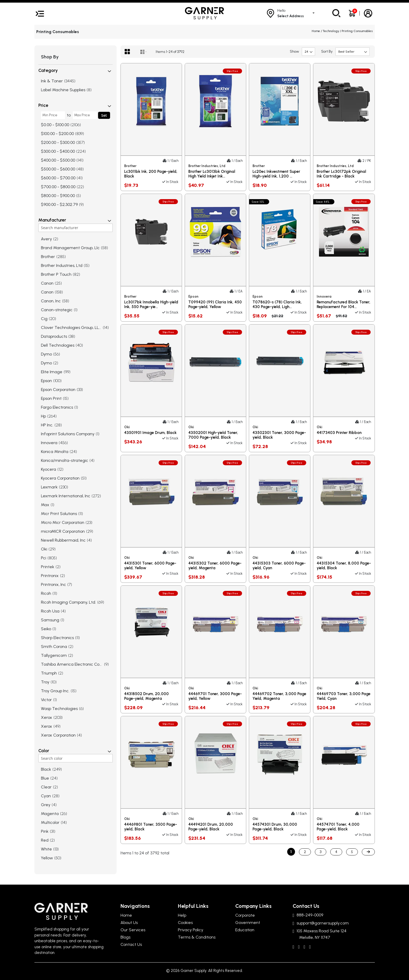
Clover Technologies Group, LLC (71, 327)
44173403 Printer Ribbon (339, 433)
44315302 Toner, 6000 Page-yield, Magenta (215, 566)
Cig (44, 319)
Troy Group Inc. (55, 691)
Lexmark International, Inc (66, 496)
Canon (47, 283)
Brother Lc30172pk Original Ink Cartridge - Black (341, 174)
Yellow (47, 858)
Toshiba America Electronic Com (72, 664)
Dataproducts (54, 336)
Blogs (125, 937)
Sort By (327, 51)
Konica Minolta (55, 452)
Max (45, 505)
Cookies (185, 923)
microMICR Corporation (63, 531)
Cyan (46, 796)
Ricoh (46, 593)
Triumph (49, 673)
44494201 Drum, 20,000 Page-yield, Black (211, 827)
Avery (46, 239)
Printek (48, 567)
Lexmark (49, 487)
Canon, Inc (51, 301)
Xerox (47, 717)
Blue (45, 778)
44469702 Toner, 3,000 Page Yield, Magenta (279, 696)
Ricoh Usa (50, 611)
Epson (46, 381)
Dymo (46, 354)
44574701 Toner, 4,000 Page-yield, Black (338, 827)
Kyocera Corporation (60, 478)
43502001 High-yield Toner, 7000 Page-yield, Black (213, 435)
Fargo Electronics (57, 407)
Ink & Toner (52, 81)
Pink (45, 831)
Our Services (133, 930)
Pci (44, 558)
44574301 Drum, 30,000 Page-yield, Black (275, 827)
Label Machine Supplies (63, 90)
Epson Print (51, 398)
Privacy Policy (191, 930)
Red (45, 840)
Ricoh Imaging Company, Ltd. (68, 602)
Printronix (50, 576)
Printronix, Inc (53, 584)
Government (248, 923)
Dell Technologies (58, 345)
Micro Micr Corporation (63, 522)
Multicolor (50, 822)
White (46, 849)
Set (104, 115)
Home (316, 31)
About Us (129, 923)
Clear (46, 787)
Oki (44, 549)
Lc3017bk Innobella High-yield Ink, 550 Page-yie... (151, 304)
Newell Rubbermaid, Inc (63, 540)
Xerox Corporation (58, 735)
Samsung (50, 620)
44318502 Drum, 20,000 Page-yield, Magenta (146, 696)
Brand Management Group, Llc (70, 248)
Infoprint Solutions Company (68, 434)
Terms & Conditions (197, 937)
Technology (331, 31)
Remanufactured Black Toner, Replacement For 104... (344, 304)
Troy (45, 682)
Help (182, 915)
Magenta (50, 814)
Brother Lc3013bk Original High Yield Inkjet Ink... (212, 174)
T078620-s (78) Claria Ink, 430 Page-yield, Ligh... (277, 304)
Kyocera (49, 469)
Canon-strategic (57, 310)
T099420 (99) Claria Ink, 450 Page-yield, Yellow (215, 304)
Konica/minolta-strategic (65, 460)
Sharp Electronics (57, 638)
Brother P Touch (56, 274)
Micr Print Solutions (59, 514)
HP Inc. (47, 425)
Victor (46, 700)
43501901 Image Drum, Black (150, 433)
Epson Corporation (58, 390)
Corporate (245, 915)
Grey (46, 805)
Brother (48, 257)
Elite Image (52, 372)
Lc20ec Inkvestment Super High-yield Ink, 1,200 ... (276, 174)
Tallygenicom (54, 655)
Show (294, 51)
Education (245, 930)
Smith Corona (54, 647)
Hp (43, 416)
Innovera (49, 443)
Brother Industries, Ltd (62, 265)
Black (46, 769)
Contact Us (131, 944)
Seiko (46, 629)
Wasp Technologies (59, 709)
